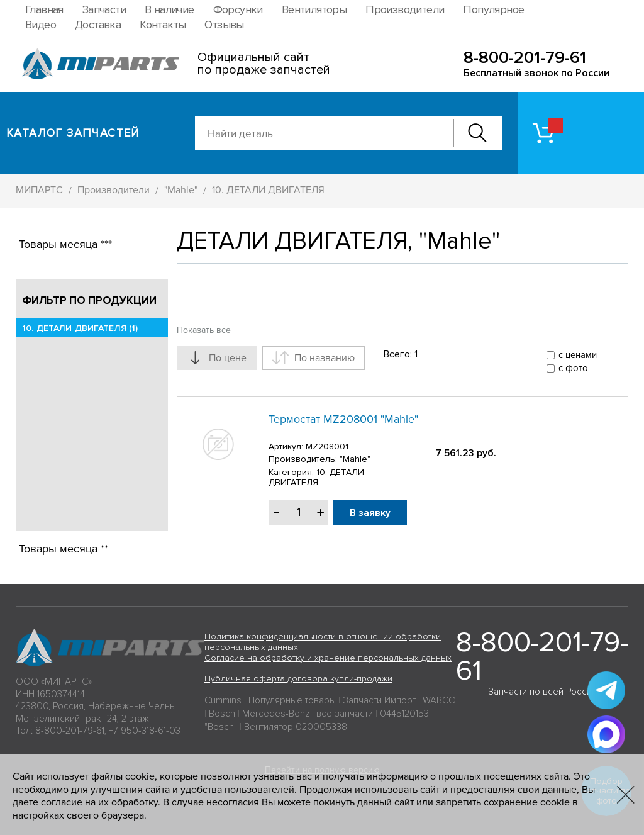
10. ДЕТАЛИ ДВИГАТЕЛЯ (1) (80, 328)
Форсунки (238, 9)
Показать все (204, 330)
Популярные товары (292, 700)
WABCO (439, 700)
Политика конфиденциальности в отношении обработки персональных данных (323, 642)
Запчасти (104, 9)
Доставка (98, 25)
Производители (405, 9)
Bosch (222, 714)
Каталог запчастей (73, 133)
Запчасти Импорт (379, 700)
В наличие (169, 9)
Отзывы (224, 25)
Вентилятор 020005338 (296, 727)
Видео (41, 25)
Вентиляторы (314, 9)
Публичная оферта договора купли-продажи (298, 679)
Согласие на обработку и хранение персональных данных (328, 658)
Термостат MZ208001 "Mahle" (343, 419)
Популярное (493, 9)
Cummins (223, 700)
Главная (44, 9)
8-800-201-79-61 (525, 58)
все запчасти (345, 714)
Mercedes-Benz (276, 714)
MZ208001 (327, 446)
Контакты (163, 25)
